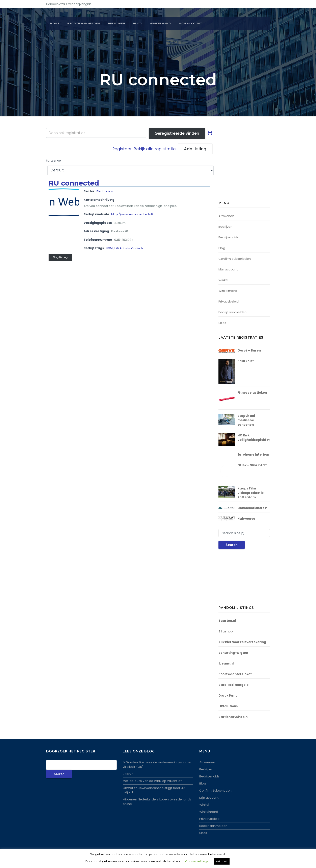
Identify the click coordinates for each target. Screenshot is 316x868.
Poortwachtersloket (235, 674)
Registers (122, 149)
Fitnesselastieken (252, 393)
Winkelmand (160, 23)
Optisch (137, 248)
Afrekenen (226, 216)
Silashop (226, 631)
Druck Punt (228, 695)
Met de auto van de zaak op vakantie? (152, 781)
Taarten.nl (227, 621)
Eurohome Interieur (254, 454)
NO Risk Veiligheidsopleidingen (256, 438)
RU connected (74, 183)
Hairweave (246, 519)
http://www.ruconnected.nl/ (132, 214)
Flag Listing (60, 257)
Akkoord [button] (222, 861)
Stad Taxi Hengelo (233, 685)
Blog (137, 23)
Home (55, 23)
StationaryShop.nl (233, 717)
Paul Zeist (246, 361)
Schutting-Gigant (233, 653)
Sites (222, 323)
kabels (125, 248)
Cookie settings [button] (197, 861)
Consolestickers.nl (253, 508)
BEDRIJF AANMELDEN (84, 23)
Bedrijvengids (229, 237)
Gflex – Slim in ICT (252, 465)
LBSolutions (228, 706)
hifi (117, 248)
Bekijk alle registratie (155, 149)
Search (232, 545)
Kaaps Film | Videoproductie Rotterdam (251, 493)
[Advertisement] (244, 165)
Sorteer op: (54, 161)
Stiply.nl (128, 774)
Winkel (223, 280)
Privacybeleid (229, 301)
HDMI (110, 248)
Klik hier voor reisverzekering (242, 642)
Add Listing (195, 149)
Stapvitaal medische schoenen (246, 420)
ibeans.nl (226, 663)
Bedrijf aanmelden (232, 312)
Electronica (105, 191)
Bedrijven (117, 23)
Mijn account (190, 23)
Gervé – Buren (249, 350)
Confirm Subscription (235, 259)
